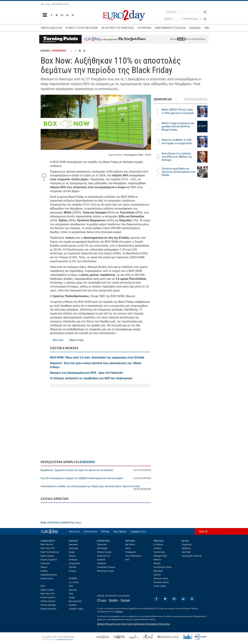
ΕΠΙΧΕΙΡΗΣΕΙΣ (59, 51)
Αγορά (72, 552)
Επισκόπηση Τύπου (163, 567)
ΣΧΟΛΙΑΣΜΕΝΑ (196, 99)
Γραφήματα (131, 552)
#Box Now (58, 340)
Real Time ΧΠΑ (48, 548)
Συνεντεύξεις (159, 552)
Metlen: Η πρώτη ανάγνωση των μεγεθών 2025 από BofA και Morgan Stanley (178, 126)
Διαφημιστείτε (138, 531)
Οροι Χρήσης (120, 531)
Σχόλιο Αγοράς (47, 556)
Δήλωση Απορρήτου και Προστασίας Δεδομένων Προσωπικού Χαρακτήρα (134, 624)
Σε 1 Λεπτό (74, 582)
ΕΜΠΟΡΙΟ (87, 462)
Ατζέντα (157, 575)
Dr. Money (158, 545)
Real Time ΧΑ (47, 545)
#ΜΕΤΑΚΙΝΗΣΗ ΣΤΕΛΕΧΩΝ (170, 28)
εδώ (181, 39)
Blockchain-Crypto (105, 571)
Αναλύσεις (102, 563)
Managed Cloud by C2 (65, 640)
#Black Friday (76, 340)
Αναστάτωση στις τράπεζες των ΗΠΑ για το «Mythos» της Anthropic (177, 157)
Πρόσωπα (102, 545)
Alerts (128, 548)
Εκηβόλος (186, 548)
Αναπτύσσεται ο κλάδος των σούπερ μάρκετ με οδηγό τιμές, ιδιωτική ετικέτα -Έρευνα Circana (96, 488)
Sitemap (105, 531)
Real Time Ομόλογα (50, 552)
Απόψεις (157, 548)
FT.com (102, 600)
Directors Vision (161, 579)
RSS (128, 560)
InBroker (119, 612)
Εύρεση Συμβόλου (49, 560)
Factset (125, 600)
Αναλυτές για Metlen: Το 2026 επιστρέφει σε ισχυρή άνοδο (177, 141)
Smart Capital (160, 586)
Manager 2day (160, 556)
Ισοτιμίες (73, 605)
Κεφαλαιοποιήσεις (49, 575)
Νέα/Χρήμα (102, 548)
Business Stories (161, 582)
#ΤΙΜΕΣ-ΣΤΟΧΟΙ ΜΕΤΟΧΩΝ (82, 28)
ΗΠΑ (71, 586)
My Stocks (130, 545)
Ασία (71, 594)
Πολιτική (73, 567)
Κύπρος (73, 571)
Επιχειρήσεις (75, 563)
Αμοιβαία (101, 560)
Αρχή (202, 531)
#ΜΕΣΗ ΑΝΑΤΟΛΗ (51, 28)
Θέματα (157, 563)
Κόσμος (72, 556)
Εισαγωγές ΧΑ (104, 556)
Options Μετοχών (49, 609)
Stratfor (113, 600)
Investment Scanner (106, 567)
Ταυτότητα (74, 531)
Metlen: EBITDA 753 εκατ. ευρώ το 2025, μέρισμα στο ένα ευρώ (178, 111)
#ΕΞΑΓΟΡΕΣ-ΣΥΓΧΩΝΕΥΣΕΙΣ (118, 28)
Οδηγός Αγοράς (104, 552)
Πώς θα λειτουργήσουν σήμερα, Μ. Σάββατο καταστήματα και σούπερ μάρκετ (96, 478)
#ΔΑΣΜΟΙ (195, 28)
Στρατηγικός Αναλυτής (192, 556)
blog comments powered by (61, 522)
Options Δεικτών (48, 601)
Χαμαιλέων (187, 545)
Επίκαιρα (73, 560)
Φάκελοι (157, 560)
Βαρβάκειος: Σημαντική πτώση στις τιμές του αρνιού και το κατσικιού (96, 470)
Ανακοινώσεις (47, 579)
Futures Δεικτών (48, 597)
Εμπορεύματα (75, 601)
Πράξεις (44, 571)
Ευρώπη (73, 590)
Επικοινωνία (90, 531)
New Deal (186, 552)
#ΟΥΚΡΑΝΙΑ (144, 28)
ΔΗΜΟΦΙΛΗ (163, 99)
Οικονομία (74, 548)
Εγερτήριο (158, 571)
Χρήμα (72, 597)
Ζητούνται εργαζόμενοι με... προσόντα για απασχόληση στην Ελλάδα (179, 172)
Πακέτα (44, 567)
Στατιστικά (45, 563)
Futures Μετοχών (49, 605)
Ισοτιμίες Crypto (76, 609)
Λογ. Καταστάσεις (133, 556)
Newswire (73, 545)
